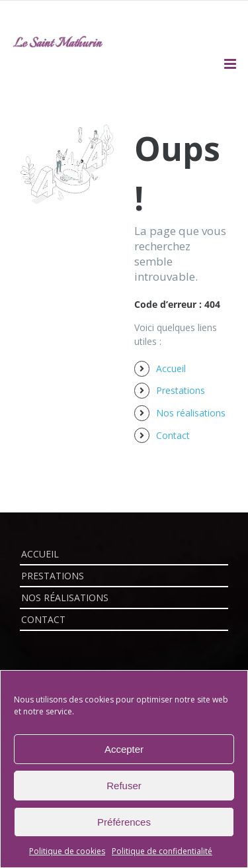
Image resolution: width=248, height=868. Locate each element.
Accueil (171, 368)
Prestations (181, 390)
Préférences (124, 822)
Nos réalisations (191, 413)
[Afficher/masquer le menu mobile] (231, 64)
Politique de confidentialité (162, 851)
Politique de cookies (67, 851)
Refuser (124, 786)
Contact (173, 435)
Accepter (124, 749)
